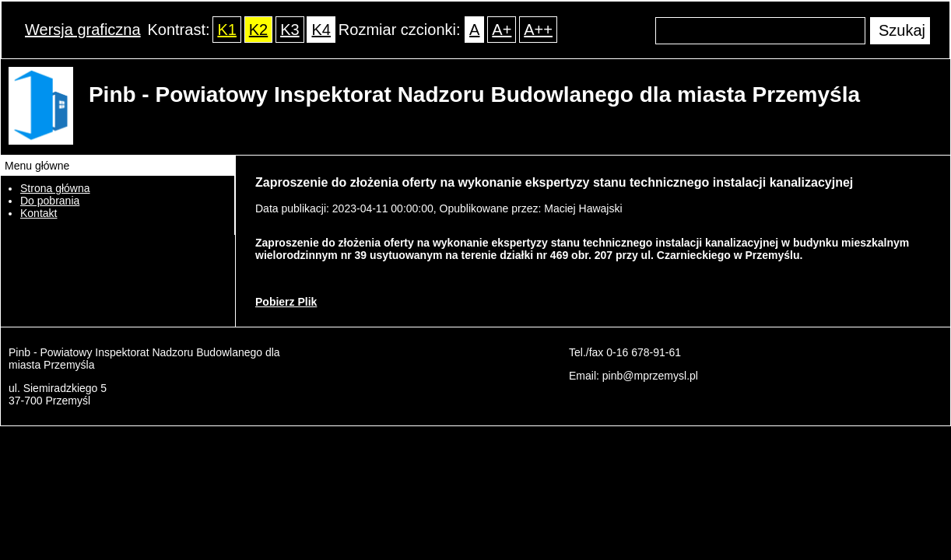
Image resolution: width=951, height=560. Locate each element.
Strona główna (55, 188)
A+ (502, 30)
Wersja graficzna (83, 30)
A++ (538, 30)
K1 (226, 30)
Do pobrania (50, 201)
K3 (290, 30)
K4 (321, 30)
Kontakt (39, 213)
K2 (258, 30)
